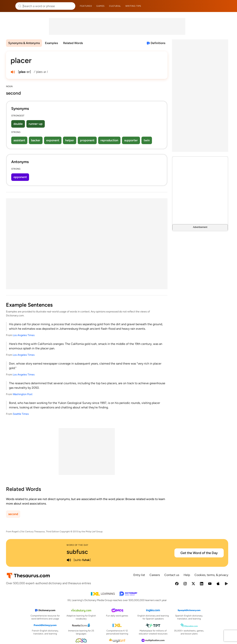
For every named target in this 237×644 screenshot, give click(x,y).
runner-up (36, 124)
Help (187, 575)
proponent (87, 140)
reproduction (109, 140)
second (13, 514)
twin (147, 140)
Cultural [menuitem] (115, 6)
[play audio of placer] (13, 72)
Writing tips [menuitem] (133, 6)
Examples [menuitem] (51, 43)
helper (70, 140)
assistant (19, 140)
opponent (20, 177)
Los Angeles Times (24, 335)
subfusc (77, 552)
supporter (131, 140)
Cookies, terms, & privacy (211, 575)
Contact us (172, 575)
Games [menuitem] (100, 6)
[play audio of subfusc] (69, 560)
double (18, 124)
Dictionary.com (229, 6)
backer (36, 140)
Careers (155, 575)
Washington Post (23, 394)
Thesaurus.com (8, 6)
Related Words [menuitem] (73, 43)
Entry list (139, 575)
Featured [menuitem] (86, 6)
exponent (53, 140)
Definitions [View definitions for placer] (158, 43)
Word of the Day (77, 545)
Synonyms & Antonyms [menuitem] (24, 43)
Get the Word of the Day (199, 553)
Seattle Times (21, 414)
